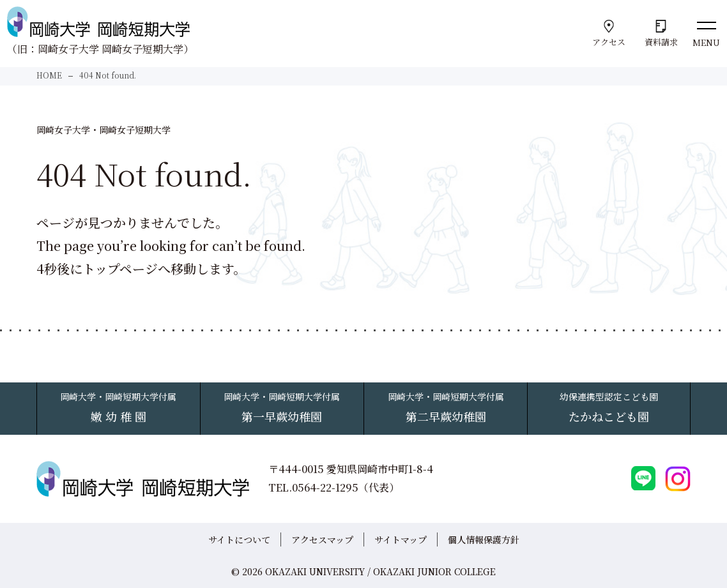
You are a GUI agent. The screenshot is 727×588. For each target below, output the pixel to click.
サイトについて (239, 539)
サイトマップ (401, 539)
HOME (49, 75)
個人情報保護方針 (484, 539)
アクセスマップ (322, 539)
